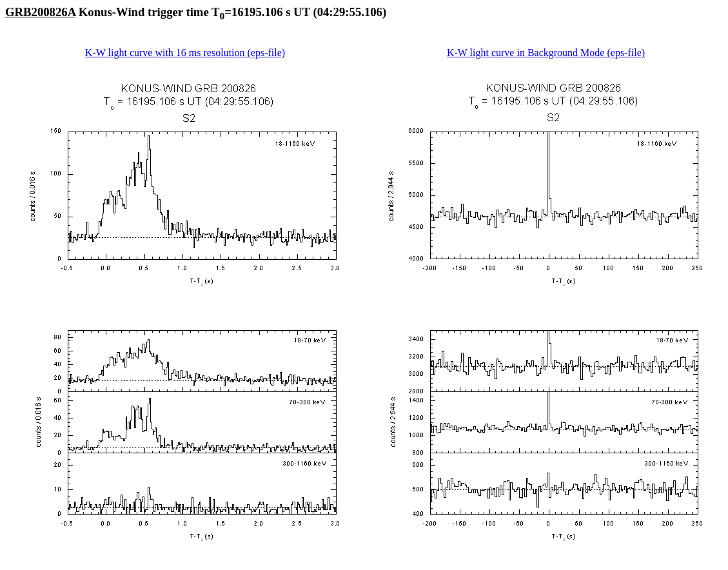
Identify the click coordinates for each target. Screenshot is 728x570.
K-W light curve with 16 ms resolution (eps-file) (185, 53)
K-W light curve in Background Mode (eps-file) (546, 53)
